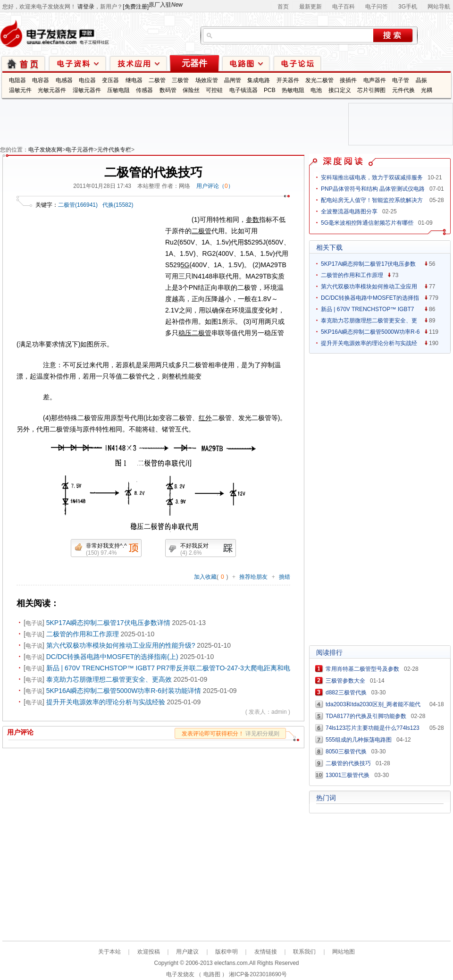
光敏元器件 (52, 90)
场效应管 (207, 80)
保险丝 (191, 90)
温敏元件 (20, 90)
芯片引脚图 (371, 90)
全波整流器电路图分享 (349, 211)
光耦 (427, 90)
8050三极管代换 (346, 752)
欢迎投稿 (149, 952)
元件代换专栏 (114, 150)
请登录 (86, 7)
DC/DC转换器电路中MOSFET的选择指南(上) (112, 657)
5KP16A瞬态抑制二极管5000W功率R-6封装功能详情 (124, 691)
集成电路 (259, 80)
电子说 (34, 623)
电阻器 (17, 80)
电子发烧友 (180, 974)
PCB (270, 90)
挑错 (285, 577)
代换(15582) (118, 205)
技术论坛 (297, 63)
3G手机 (408, 7)
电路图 (246, 63)
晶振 (421, 80)
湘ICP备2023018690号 (258, 974)
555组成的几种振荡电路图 (359, 740)
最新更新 (310, 7)
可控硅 (214, 90)
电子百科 (344, 7)
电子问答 (377, 7)
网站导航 (439, 7)
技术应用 (138, 63)
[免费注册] (136, 7)
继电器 (134, 80)
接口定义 (340, 90)
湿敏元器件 (87, 90)
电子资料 (77, 63)
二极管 (157, 80)
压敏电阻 (118, 90)
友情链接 (266, 952)
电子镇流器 (243, 90)
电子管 (401, 80)
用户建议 (187, 952)
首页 (283, 7)
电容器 (41, 80)
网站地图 (344, 952)
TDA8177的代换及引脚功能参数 (366, 716)
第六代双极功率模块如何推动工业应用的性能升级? (121, 645)
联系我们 (304, 952)
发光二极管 (319, 80)
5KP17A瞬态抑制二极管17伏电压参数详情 (108, 623)
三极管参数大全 (345, 681)
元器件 (194, 63)
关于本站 (109, 952)
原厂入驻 (166, 5)
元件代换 (403, 90)
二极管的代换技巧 (348, 763)
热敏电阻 (293, 90)
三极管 (180, 80)
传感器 (144, 90)
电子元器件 (80, 150)
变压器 (110, 80)
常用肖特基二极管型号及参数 (362, 669)
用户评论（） (215, 186)
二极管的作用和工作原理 (83, 634)
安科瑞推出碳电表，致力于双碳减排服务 (372, 177)
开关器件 (288, 80)
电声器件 (375, 80)
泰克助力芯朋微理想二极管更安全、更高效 (109, 679)
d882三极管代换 (346, 693)
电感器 (64, 80)
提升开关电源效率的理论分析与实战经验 (106, 702)
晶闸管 (233, 80)
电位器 (87, 80)
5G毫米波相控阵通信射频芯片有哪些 (367, 223)
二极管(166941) (78, 205)
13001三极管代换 (348, 775)
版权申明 (226, 952)
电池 (316, 90)
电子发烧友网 (45, 150)
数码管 (168, 90)
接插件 (348, 80)
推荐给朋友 (253, 577)
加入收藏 (205, 577)
